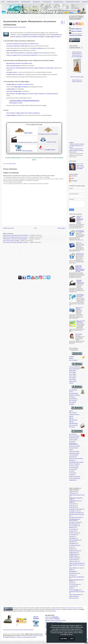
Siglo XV (71, 411)
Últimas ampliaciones (73, 2)
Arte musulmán (73, 401)
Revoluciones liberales (75, 446)
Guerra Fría (78, 243)
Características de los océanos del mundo (80, 296)
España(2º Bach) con (77, 54)
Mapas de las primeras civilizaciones (79, 309)
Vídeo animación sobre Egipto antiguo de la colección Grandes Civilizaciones (30, 94)
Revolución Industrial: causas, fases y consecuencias (80, 282)
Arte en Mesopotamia (74, 369)
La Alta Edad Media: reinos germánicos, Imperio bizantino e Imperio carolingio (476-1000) (80, 269)
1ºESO (71, 35)
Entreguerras (72, 460)
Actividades (47, 2)
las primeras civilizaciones (37, 48)
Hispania (71, 383)
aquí (56, 68)
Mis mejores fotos (73, 573)
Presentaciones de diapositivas (77, 577)
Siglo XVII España (73, 420)
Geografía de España (74, 551)
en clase (54, 622)
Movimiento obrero (74, 448)
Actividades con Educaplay (76, 509)
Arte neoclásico (73, 434)
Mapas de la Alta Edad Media (81, 322)
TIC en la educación (74, 585)
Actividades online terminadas (77, 515)
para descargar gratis (77, 57)
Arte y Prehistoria (73, 360)
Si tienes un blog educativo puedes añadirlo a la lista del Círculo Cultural (76, 150)
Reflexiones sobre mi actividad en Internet (56, 621)
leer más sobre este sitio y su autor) (72, 608)
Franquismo (72, 475)
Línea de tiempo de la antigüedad (80, 231)
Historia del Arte (73, 560)
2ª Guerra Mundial (74, 468)
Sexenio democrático (74, 452)
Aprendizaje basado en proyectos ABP (75, 520)
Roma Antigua (79, 334)
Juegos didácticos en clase (76, 568)
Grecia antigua (73, 374)
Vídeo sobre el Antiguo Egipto (14, 91)
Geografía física (73, 553)
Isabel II (71, 450)
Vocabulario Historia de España (77, 592)
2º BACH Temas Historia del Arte (77, 495)
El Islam (71, 392)
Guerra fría (72, 471)
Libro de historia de (77, 52)
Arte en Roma (72, 380)
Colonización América (74, 415)
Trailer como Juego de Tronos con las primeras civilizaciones (22, 55)
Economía (71, 537)
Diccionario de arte (74, 533)
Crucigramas (72, 531)
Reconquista (72, 397)
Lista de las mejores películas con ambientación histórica (80, 219)
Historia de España (74, 558)
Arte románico (73, 402)
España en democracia (75, 477)
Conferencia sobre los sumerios (14, 75)
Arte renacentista (73, 425)
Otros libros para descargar (77, 77)
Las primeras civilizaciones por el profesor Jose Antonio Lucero (22, 44)
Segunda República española (76, 462)
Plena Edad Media (74, 394)
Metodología (59, 2)
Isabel (72, 178)
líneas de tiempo (73, 598)
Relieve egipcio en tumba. (16, 103)
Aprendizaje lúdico (74, 524)
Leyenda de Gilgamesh (12, 51)
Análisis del (52, 617)
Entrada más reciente (8, 228)
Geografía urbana (73, 556)
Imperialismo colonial (74, 453)
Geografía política (73, 554)
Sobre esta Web (80, 167)
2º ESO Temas (72, 504)
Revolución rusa (73, 457)
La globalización (73, 480)
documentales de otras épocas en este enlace (33, 35)
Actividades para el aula (75, 517)
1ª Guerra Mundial (74, 455)
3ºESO (76, 35)
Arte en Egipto (72, 372)
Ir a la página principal (49, 150)
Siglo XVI (71, 416)
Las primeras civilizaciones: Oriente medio (17, 46)
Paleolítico (72, 357)
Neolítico (71, 359)
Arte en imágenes (73, 526)
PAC (74, 35)
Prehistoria (72, 575)
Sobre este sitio (13, 2)
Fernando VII (72, 442)
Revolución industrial (74, 436)
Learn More (64, 639)
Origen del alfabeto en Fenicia (14, 115)
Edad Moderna (73, 544)
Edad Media (72, 542)
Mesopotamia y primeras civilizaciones (48, 134)
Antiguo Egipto (11, 89)
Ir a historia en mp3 (51, 142)
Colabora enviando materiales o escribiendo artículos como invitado (77, 146)
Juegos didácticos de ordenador (77, 565)
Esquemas (72, 549)
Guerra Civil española (74, 464)
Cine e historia (73, 529)
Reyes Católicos (73, 413)
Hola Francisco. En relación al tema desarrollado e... (16, 239)
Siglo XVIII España (73, 424)
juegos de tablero (73, 596)
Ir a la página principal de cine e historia (27, 142)
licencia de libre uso (77, 55)
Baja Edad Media (73, 399)
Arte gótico (72, 404)
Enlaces (71, 547)
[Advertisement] (34, 259)
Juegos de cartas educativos (76, 563)
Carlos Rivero (74, 176)
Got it (72, 639)
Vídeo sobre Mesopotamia (13, 66)
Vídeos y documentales (20, 27)
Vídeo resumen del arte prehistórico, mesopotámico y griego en (28, 53)
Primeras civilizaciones (75, 367)
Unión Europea (73, 473)
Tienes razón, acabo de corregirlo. (11, 241)
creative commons (56, 610)
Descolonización (73, 469)
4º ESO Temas (72, 507)
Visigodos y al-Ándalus (75, 395)
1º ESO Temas (72, 493)
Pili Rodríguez (74, 181)
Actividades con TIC (74, 511)
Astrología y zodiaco (12, 72)
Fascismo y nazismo (74, 466)
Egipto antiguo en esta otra (54, 37)
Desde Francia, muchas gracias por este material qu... (16, 235)
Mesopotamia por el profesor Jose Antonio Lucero (19, 63)
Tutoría (71, 588)
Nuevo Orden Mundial (74, 478)
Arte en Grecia (73, 376)
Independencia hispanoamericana (74, 444)
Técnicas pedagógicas (74, 590)
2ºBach (80, 35)
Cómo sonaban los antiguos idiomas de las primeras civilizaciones (23, 113)
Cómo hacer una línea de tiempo (80, 254)
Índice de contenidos (27, 151)
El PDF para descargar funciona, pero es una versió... (16, 237)
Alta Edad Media (73, 390)
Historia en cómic (73, 562)
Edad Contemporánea (74, 540)
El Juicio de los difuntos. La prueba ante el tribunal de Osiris (24, 101)
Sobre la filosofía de (53, 619)
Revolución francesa (74, 438)
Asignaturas (26, 2)
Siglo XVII (71, 418)
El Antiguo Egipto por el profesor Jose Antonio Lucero (20, 84)
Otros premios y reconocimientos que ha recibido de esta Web (18, 630)
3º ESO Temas (72, 506)
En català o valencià (74, 545)
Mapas (71, 570)
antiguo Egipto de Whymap (21, 87)
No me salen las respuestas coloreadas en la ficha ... (16, 243)
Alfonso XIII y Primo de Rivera (76, 459)
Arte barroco (72, 427)
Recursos (37, 2)
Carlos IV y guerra (73, 440)
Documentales (10, 27)
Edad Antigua (72, 538)
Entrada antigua (61, 228)
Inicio (3, 2)
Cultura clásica (73, 381)
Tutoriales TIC (72, 586)
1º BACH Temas (73, 492)
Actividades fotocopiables (75, 513)
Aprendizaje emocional (75, 522)
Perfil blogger (80, 169)
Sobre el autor (80, 165)
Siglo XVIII (71, 422)
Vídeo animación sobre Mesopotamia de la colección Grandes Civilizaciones (30, 68)
